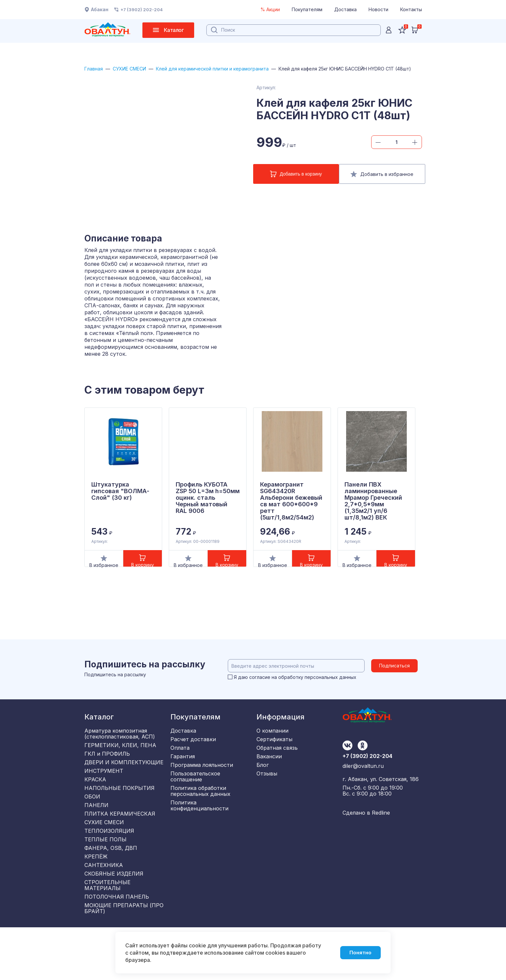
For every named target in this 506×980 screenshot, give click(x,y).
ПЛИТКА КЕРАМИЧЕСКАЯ (120, 843)
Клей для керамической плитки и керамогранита (232, 69)
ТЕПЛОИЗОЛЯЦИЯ (109, 865)
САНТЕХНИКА (104, 909)
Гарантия (183, 772)
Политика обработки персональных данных (200, 814)
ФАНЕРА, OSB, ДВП (111, 887)
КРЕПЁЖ (96, 898)
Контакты (411, 9)
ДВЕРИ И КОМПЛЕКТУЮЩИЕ (124, 778)
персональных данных (332, 686)
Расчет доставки (193, 750)
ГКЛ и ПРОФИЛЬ (107, 767)
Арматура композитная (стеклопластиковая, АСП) (120, 742)
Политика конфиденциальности (199, 830)
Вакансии (269, 772)
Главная (95, 69)
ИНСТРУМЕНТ (104, 789)
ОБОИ (92, 822)
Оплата (180, 761)
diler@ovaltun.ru (363, 781)
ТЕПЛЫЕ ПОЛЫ (105, 876)
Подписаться (397, 674)
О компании (272, 740)
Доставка (345, 9)
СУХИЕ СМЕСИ (136, 69)
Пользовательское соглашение (195, 797)
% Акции (270, 9)
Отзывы (267, 794)
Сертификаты (274, 750)
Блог (263, 783)
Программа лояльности (202, 783)
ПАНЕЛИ (96, 832)
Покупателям (307, 9)
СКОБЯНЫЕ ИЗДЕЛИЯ (114, 919)
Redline (381, 827)
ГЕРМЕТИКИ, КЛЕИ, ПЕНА (120, 756)
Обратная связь (277, 761)
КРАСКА (95, 800)
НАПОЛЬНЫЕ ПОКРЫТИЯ (119, 811)
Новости (378, 9)
